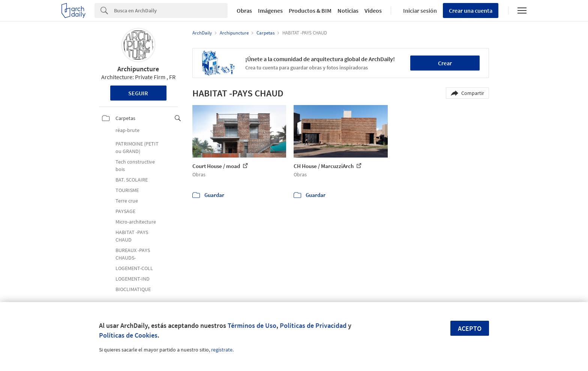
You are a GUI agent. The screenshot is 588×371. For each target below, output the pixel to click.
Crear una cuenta (471, 11)
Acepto (470, 328)
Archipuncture (138, 69)
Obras (244, 11)
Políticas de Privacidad (313, 325)
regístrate (222, 350)
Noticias (348, 11)
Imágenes (270, 11)
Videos (373, 11)
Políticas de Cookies (128, 335)
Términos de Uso (252, 325)
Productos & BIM (310, 11)
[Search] (171, 11)
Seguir (138, 93)
